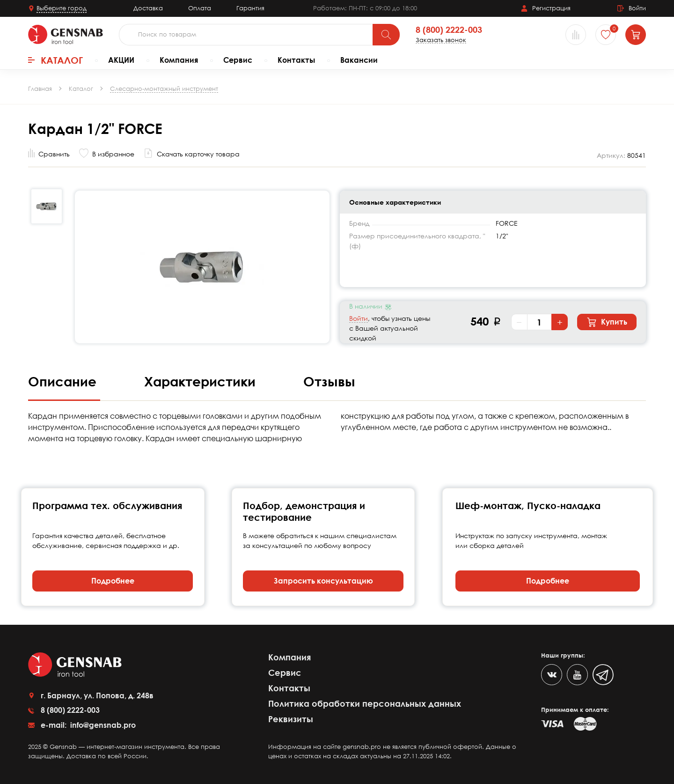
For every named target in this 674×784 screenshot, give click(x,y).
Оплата (200, 8)
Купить (607, 322)
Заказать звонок (441, 40)
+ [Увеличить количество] (560, 322)
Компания (179, 60)
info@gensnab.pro (102, 725)
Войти (359, 318)
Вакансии (359, 60)
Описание (64, 381)
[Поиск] (386, 35)
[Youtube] (577, 675)
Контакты (296, 60)
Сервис (238, 60)
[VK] (552, 675)
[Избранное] (606, 35)
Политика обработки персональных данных (365, 703)
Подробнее (113, 581)
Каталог (55, 60)
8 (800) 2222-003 (449, 30)
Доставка (148, 8)
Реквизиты (291, 719)
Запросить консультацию (323, 581)
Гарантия (250, 8)
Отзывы (329, 381)
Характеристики (202, 381)
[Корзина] (636, 35)
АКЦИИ (121, 60)
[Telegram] (603, 675)
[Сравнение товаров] (576, 35)
